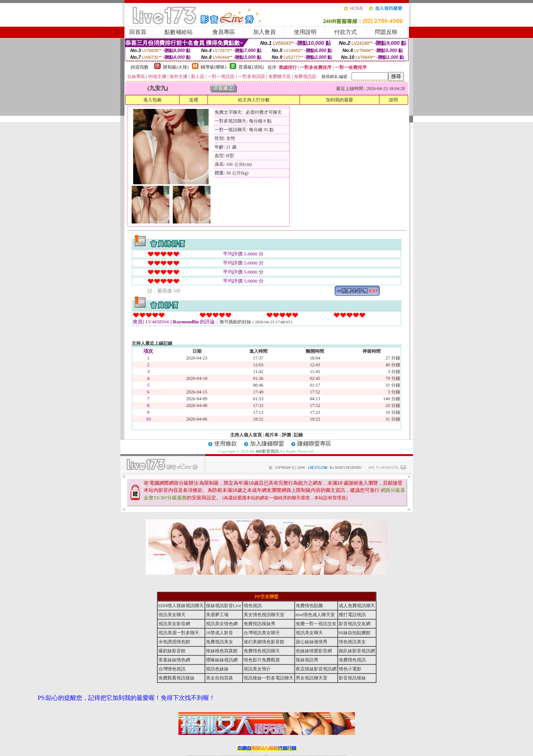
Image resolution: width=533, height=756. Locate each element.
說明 (393, 100)
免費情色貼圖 (309, 606)
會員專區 (224, 32)
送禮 (194, 100)
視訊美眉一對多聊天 (179, 633)
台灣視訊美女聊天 (262, 633)
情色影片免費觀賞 (262, 660)
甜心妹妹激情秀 (312, 642)
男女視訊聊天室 (312, 678)
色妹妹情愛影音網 (314, 651)
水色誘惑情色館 (174, 642)
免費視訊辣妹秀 (260, 624)
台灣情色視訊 (172, 669)
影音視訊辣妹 (352, 678)
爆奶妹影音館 (172, 651)
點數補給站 (179, 32)
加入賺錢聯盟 (267, 444)
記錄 (298, 435)
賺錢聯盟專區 (314, 444)
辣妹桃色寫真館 (222, 651)
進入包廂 (152, 100)
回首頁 (138, 32)
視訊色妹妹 (217, 669)
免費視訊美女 (220, 642)
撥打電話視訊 (352, 615)
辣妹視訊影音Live (224, 606)
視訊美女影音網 (174, 624)
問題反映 (386, 32)
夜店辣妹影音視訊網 (316, 669)
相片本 (272, 435)
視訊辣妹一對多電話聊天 (269, 678)
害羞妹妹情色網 (174, 660)
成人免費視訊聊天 (357, 606)
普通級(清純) (251, 67)
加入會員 (264, 32)
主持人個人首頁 (246, 435)
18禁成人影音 (220, 633)
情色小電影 (350, 669)
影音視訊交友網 (355, 624)
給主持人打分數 (254, 100)
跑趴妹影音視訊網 (357, 651)
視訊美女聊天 (172, 615)
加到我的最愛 (339, 100)
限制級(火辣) (176, 67)
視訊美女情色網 (222, 624)
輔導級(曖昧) (214, 67)
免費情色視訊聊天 (262, 651)
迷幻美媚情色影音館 (264, 642)
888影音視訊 (267, 451)
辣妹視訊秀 (307, 660)
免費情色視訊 (352, 660)
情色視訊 (253, 606)
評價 (286, 435)
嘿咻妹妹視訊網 (222, 660)
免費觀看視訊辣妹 (177, 678)
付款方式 (346, 32)
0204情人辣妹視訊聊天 (181, 606)
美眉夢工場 (217, 615)
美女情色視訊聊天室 (264, 615)
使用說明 (305, 32)
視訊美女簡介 (257, 669)
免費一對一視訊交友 (316, 624)
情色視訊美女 (352, 642)
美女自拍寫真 (220, 678)
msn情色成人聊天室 (315, 615)
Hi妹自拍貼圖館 (355, 633)
